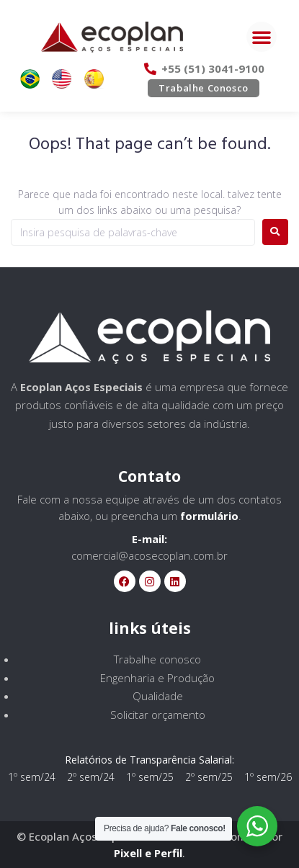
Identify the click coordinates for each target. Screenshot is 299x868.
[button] (262, 37)
